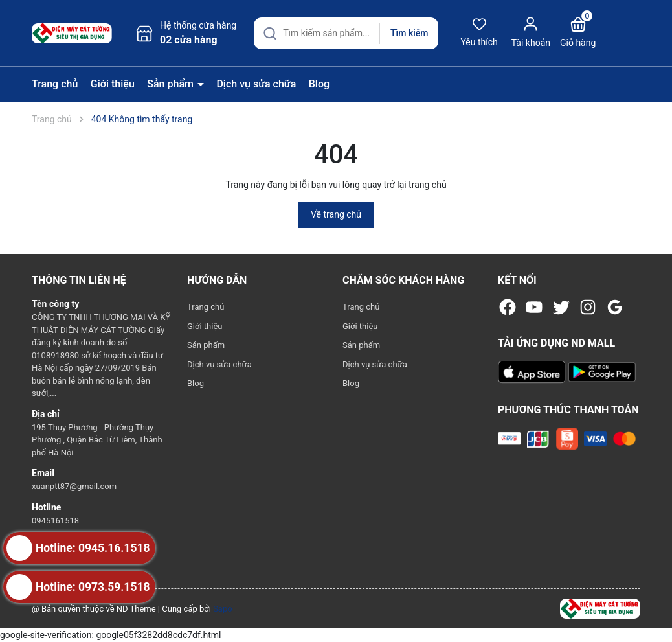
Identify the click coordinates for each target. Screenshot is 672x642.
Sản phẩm (172, 84)
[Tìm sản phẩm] (346, 33)
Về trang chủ (336, 214)
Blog (319, 84)
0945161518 (55, 521)
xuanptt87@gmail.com (74, 486)
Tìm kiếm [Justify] (409, 33)
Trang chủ (55, 84)
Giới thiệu (113, 84)
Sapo (223, 609)
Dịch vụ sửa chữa (256, 84)
